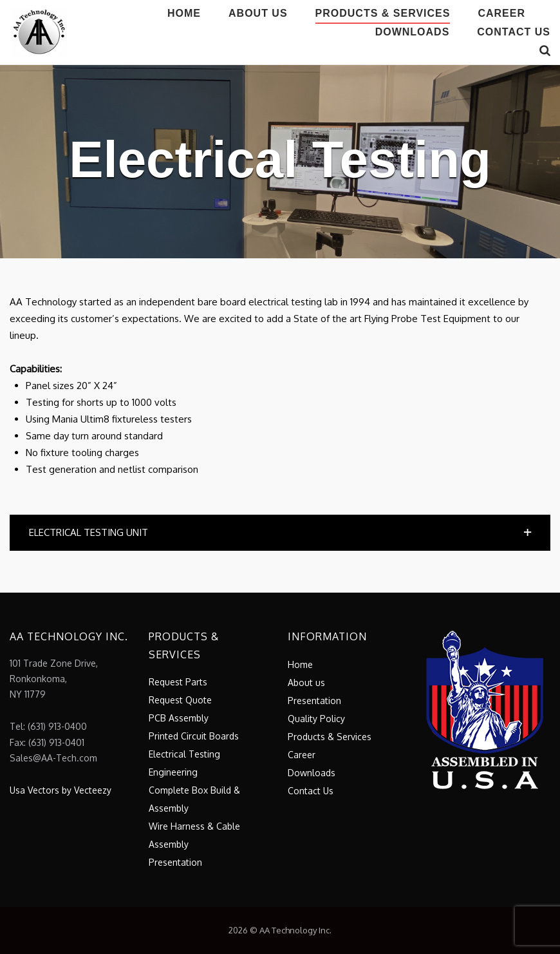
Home (184, 13)
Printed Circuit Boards (194, 736)
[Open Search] (545, 51)
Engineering (173, 772)
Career (501, 13)
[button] (280, 533)
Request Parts (178, 682)
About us (258, 13)
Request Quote (180, 700)
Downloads (413, 32)
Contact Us (514, 32)
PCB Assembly (179, 718)
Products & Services (383, 13)
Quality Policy (316, 719)
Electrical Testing (184, 754)
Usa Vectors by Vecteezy (61, 790)
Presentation (175, 862)
